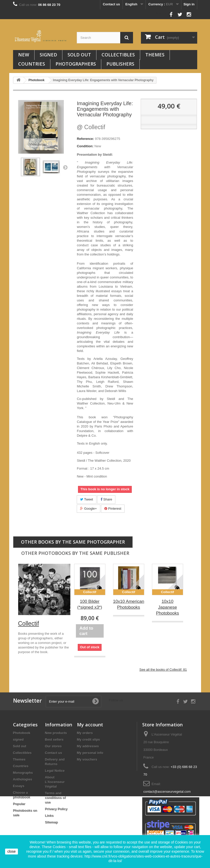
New (24, 55)
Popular (19, 804)
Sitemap (52, 822)
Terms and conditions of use (56, 798)
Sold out (79, 55)
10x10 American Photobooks (129, 604)
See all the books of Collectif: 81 (163, 670)
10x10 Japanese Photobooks (168, 607)
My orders (85, 733)
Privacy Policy (56, 809)
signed (48, 55)
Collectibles (118, 55)
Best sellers (54, 739)
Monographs (23, 773)
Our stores (53, 746)
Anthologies (23, 779)
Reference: (85, 139)
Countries (32, 64)
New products (56, 733)
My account (90, 725)
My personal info (90, 753)
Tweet (86, 499)
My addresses (88, 746)
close (12, 851)
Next (65, 167)
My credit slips (89, 739)
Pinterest (113, 509)
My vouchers (87, 759)
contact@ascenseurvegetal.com (167, 792)
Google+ (88, 509)
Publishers (120, 64)
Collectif (91, 127)
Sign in (189, 4)
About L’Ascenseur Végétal (55, 782)
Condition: (85, 146)
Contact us (111, 4)
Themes (155, 55)
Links (49, 816)
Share (106, 499)
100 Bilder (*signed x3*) (90, 604)
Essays (19, 786)
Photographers (76, 64)
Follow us (159, 13)
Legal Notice (55, 771)
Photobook (22, 733)
